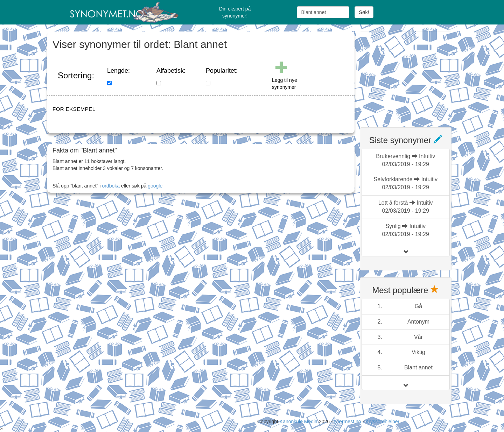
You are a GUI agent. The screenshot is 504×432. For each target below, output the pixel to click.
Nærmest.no (347, 422)
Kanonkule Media (299, 422)
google (155, 186)
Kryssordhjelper (382, 422)
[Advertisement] (412, 75)
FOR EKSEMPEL (74, 109)
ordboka (110, 186)
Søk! (364, 12)
